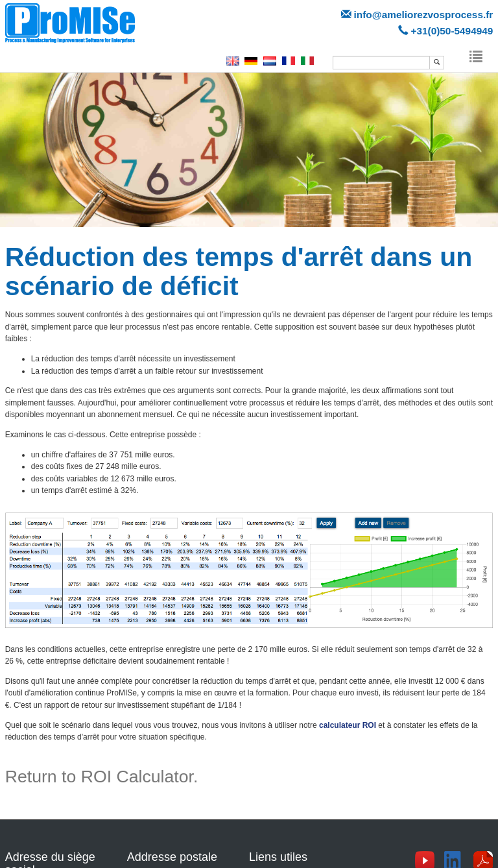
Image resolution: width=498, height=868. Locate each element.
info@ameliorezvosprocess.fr (424, 15)
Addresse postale (172, 857)
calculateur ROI (348, 725)
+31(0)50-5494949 (452, 31)
